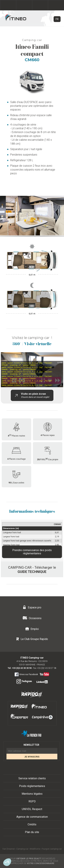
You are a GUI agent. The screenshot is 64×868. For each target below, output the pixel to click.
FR (57, 19)
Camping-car (22, 849)
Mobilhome (35, 849)
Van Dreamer (9, 849)
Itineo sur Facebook (26, 674)
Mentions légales (32, 794)
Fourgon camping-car (52, 849)
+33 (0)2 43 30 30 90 (22, 668)
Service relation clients (32, 778)
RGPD (32, 801)
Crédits (32, 824)
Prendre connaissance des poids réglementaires (32, 552)
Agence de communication (32, 817)
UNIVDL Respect (32, 809)
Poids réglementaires (32, 786)
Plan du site (32, 832)
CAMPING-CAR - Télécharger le (32, 570)
